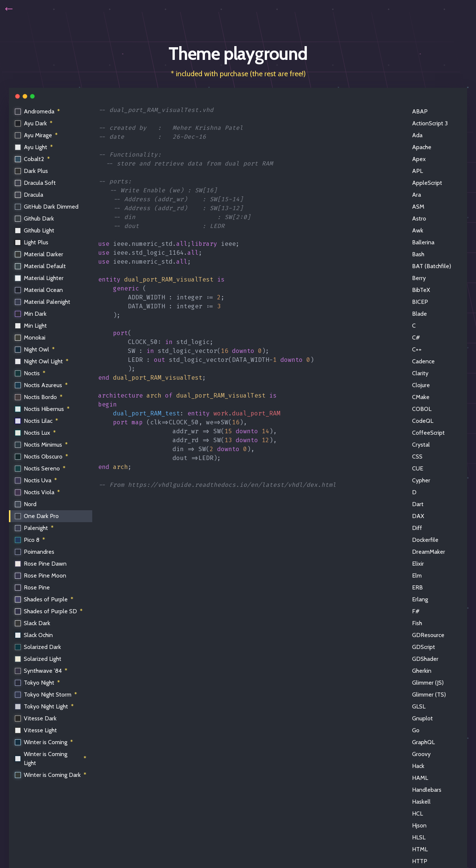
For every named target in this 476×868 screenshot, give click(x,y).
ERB (417, 587)
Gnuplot (422, 718)
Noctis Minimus (42, 445)
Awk (418, 230)
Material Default (41, 266)
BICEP (420, 302)
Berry (419, 278)
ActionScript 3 (430, 123)
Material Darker (39, 254)
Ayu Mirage (37, 135)
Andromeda (38, 112)
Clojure (421, 385)
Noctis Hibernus (43, 409)
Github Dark (35, 218)
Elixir (418, 564)
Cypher (421, 480)
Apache (422, 147)
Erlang (420, 599)
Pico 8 (30, 540)
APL (417, 171)
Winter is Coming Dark (51, 775)
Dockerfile (425, 540)
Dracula (29, 195)
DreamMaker (429, 552)
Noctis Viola (38, 492)
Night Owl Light (42, 361)
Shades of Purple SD (49, 611)
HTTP (420, 861)
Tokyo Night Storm (46, 695)
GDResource (428, 635)
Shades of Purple (44, 599)
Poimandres (35, 552)
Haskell (421, 802)
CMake (421, 397)
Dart (418, 504)
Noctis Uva (36, 480)
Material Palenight (43, 302)
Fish (417, 623)
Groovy (421, 754)
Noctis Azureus (42, 385)
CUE (418, 468)
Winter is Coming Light (51, 758)
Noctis (30, 373)
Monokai (30, 337)
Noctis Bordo (39, 397)
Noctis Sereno (41, 469)
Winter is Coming (44, 742)
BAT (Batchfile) (432, 266)
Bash (418, 254)
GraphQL (423, 742)
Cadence (423, 361)
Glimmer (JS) (428, 683)
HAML (420, 778)
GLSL (419, 706)
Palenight (35, 528)
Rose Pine (33, 587)
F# (416, 611)
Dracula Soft (36, 183)
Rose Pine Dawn (41, 564)
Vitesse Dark (36, 718)
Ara (416, 195)
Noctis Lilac (37, 421)
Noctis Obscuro (42, 457)
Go (416, 730)
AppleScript (427, 183)
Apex (419, 159)
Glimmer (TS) (429, 695)
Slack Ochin (34, 635)
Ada (417, 135)
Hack (418, 766)
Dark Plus (32, 171)
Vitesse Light (36, 730)
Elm (417, 576)
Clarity (420, 373)
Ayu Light (34, 147)
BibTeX (421, 290)
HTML (420, 849)
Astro (419, 218)
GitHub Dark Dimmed (47, 207)
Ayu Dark (34, 123)
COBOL (422, 409)
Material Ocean (39, 290)
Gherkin (422, 671)
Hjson (419, 825)
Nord (26, 504)
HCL (417, 814)
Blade (419, 314)
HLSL (419, 837)
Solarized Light (38, 659)
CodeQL (423, 421)
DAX (418, 516)
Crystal (421, 445)
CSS (417, 456)
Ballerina (423, 242)
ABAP (420, 111)
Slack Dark (33, 623)
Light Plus (32, 242)
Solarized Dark (38, 647)
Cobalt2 (33, 159)
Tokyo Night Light (45, 707)
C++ (417, 349)
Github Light (35, 230)
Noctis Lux (36, 433)
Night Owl (35, 350)
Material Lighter (40, 278)
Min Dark (31, 314)
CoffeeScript (428, 433)
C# (416, 337)
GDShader (425, 659)
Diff (417, 528)
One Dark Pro (37, 516)
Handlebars (427, 790)
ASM (418, 207)
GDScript (424, 647)
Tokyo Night (38, 683)
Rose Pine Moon (41, 576)
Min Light (31, 326)
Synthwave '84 (41, 671)
